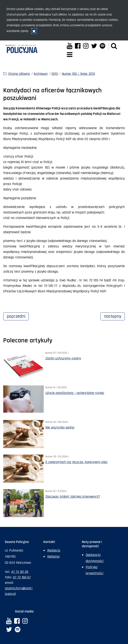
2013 (55, 74)
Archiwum (41, 74)
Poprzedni (18, 316)
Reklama (53, 556)
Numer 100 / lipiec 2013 (78, 74)
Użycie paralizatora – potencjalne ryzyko (75, 393)
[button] (114, 46)
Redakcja (54, 550)
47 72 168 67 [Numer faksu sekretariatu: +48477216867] (22, 577)
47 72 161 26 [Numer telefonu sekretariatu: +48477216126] (20, 572)
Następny (114, 316)
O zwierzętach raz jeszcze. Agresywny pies (76, 462)
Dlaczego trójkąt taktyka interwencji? (73, 497)
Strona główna (19, 74)
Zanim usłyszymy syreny (63, 358)
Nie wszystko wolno (60, 427)
